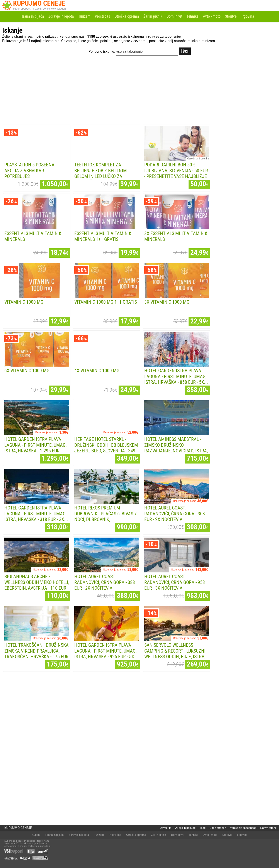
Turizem (84, 16)
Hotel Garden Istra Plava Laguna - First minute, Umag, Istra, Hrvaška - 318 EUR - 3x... (36, 514)
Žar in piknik (153, 16)
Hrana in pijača (32, 16)
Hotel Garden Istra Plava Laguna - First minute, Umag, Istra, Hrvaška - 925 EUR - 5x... (106, 651)
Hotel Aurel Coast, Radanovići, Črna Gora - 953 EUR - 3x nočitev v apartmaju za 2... (175, 585)
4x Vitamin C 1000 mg (97, 371)
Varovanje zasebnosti (243, 828)
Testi (202, 828)
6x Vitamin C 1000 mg (27, 371)
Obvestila (166, 828)
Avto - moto (212, 16)
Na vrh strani (268, 828)
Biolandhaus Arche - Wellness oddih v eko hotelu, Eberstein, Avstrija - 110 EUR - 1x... (37, 585)
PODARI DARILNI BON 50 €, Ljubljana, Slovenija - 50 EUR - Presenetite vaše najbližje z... (176, 173)
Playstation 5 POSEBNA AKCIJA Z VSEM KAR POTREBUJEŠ (29, 171)
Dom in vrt (174, 16)
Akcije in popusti (185, 828)
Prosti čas (102, 16)
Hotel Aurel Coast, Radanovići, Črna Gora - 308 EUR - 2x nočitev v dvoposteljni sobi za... (175, 517)
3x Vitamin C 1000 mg (167, 302)
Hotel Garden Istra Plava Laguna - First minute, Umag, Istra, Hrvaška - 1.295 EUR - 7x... (35, 448)
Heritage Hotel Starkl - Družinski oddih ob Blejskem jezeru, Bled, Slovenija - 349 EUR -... (106, 448)
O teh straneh (218, 828)
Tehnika (193, 16)
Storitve (231, 16)
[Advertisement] (139, 91)
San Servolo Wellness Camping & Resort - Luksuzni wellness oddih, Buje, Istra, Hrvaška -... (175, 654)
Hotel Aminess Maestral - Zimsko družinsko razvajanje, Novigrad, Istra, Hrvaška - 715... (176, 448)
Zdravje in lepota (61, 16)
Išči (185, 51)
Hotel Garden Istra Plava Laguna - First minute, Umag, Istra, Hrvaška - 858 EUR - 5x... (176, 376)
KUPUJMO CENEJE (18, 828)
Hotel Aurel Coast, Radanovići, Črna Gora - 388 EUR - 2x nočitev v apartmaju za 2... (105, 585)
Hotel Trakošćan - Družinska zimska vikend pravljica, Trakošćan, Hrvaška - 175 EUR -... (37, 654)
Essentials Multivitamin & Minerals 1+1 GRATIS (103, 236)
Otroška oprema (127, 16)
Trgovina (248, 16)
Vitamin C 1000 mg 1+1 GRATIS (106, 302)
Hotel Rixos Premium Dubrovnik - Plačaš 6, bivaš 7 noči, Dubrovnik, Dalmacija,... (105, 517)
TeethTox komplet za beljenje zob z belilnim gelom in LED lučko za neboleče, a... (101, 173)
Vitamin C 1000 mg (24, 302)
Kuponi (36, 835)
